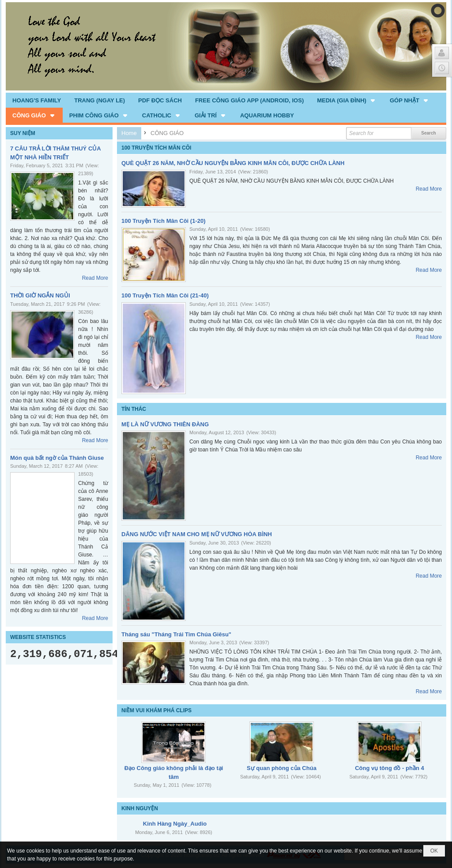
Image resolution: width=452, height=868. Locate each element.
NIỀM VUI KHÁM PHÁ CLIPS (156, 710)
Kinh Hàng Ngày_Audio (175, 824)
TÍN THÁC (134, 409)
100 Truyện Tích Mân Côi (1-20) (164, 221)
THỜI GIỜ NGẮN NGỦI (40, 295)
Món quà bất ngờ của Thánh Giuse (57, 458)
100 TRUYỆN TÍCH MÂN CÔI (156, 148)
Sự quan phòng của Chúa (282, 768)
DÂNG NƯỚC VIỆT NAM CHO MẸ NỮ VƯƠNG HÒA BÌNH (197, 534)
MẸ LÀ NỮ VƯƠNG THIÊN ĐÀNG (165, 424)
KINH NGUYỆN (140, 808)
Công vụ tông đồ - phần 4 (390, 768)
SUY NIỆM (23, 133)
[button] (347, 100)
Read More (95, 278)
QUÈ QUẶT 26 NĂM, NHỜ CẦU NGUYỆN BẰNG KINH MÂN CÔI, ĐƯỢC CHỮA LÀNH (233, 163)
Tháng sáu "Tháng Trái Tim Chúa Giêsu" (176, 634)
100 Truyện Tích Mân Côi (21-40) (165, 295)
